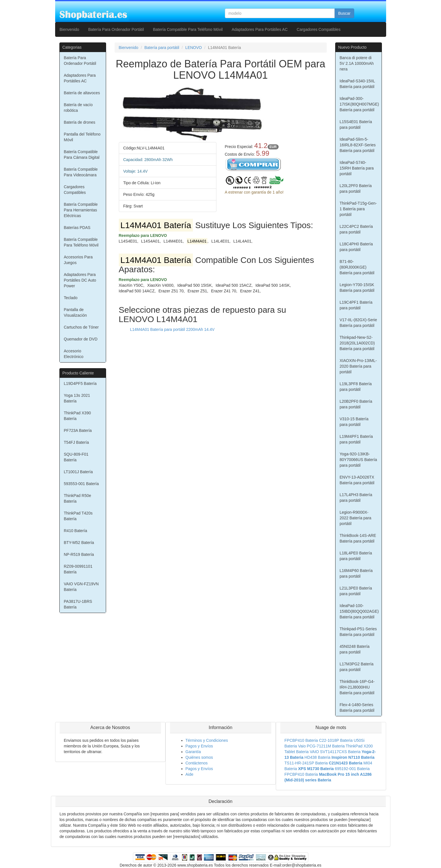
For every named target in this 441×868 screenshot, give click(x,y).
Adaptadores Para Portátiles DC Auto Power (80, 280)
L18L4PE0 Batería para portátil (356, 556)
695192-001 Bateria (352, 769)
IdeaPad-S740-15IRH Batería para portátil (357, 168)
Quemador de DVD (81, 339)
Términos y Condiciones (207, 740)
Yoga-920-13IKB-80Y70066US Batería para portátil (358, 460)
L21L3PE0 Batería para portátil (356, 591)
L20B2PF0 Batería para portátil (356, 404)
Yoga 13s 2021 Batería (77, 398)
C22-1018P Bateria (336, 740)
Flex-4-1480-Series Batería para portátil (357, 708)
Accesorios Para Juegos (78, 260)
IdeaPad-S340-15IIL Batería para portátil (357, 84)
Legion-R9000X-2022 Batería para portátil (356, 518)
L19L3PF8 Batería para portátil (356, 387)
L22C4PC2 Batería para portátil (356, 229)
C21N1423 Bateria (345, 763)
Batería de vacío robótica (78, 108)
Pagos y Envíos (199, 746)
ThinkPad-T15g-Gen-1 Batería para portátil (358, 209)
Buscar (344, 13)
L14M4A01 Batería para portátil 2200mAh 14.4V (172, 329)
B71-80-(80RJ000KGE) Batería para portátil (357, 267)
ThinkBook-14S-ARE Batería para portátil (358, 538)
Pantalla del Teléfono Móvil (82, 137)
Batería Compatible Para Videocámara (81, 172)
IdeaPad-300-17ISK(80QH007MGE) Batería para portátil (359, 104)
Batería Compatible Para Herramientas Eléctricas (81, 210)
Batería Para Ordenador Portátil (116, 29)
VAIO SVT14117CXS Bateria (335, 752)
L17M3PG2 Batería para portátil (357, 667)
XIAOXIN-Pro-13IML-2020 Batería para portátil (358, 366)
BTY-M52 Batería (79, 543)
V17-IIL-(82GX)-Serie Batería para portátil (358, 323)
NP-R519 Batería (79, 554)
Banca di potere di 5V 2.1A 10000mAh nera (357, 63)
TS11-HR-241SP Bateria (306, 763)
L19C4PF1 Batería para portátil (356, 305)
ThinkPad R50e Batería (78, 498)
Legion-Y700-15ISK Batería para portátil (357, 288)
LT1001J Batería (78, 472)
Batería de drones (80, 122)
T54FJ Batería (77, 442)
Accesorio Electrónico (74, 354)
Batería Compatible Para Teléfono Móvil (188, 29)
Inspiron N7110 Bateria (353, 757)
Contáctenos (197, 763)
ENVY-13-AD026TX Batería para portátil (357, 480)
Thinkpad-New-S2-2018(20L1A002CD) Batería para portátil (357, 343)
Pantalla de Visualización (75, 312)
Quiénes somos (199, 757)
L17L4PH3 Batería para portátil (356, 498)
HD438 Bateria (317, 757)
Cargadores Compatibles (319, 29)
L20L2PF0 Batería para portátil (356, 188)
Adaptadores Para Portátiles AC (260, 29)
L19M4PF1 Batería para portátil (356, 439)
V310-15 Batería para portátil (354, 422)
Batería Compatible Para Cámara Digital (82, 155)
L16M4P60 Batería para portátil (356, 573)
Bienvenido (69, 29)
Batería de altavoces (82, 93)
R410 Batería (76, 531)
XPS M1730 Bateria (316, 769)
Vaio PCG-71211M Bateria (321, 746)
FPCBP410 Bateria (301, 740)
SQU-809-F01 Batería (76, 457)
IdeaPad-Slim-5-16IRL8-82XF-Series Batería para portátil (358, 145)
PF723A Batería (78, 430)
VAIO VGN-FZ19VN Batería (81, 587)
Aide (190, 774)
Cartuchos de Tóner (81, 327)
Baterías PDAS (77, 228)
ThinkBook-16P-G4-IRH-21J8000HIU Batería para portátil (357, 687)
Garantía (193, 752)
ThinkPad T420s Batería (78, 516)
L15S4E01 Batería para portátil (356, 125)
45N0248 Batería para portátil (355, 649)
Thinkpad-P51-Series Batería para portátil (358, 632)
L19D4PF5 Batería (80, 383)
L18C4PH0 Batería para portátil (356, 247)
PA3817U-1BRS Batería (78, 604)
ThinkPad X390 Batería (78, 416)
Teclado (71, 298)
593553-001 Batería (81, 484)
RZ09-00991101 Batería (78, 569)
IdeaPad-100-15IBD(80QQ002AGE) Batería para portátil (359, 611)
